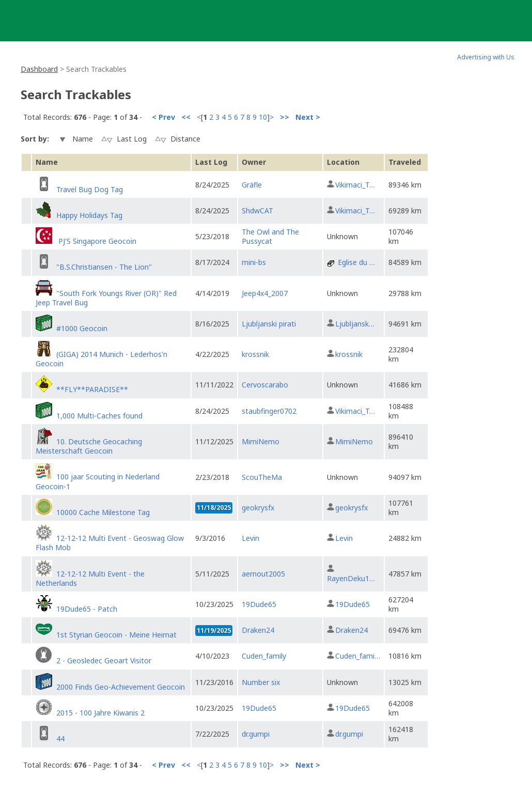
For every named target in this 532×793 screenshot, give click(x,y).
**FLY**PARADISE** (92, 389)
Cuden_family (264, 656)
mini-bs (254, 262)
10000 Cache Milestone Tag (103, 512)
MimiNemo (261, 441)
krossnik (255, 354)
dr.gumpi (256, 734)
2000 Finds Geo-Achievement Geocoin (121, 687)
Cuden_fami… (358, 656)
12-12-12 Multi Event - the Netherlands (90, 578)
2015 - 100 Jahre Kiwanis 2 (100, 713)
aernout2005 (263, 574)
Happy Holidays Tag (89, 215)
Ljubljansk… (355, 324)
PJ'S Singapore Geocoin (96, 241)
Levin (251, 538)
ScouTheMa (262, 477)
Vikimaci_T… (355, 185)
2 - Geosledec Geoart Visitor (104, 660)
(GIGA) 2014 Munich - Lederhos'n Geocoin (101, 359)
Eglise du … (356, 262)
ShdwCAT (257, 211)
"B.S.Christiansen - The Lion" (104, 267)
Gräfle (252, 185)
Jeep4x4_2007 (265, 293)
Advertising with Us (486, 57)
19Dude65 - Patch (87, 609)
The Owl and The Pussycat (270, 236)
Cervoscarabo (265, 385)
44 (60, 738)
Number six (261, 682)
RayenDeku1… (351, 578)
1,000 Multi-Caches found (99, 416)
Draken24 (258, 630)
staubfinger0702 (269, 411)
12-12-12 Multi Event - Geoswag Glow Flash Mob (110, 543)
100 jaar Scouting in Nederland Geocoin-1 (98, 481)
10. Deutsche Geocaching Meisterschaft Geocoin (89, 446)
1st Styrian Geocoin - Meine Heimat (116, 635)
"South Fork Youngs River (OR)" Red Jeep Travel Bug (106, 298)
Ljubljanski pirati (269, 324)
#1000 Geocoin (82, 328)
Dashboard (39, 69)
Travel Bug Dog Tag (90, 189)
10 (263, 117)
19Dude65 (259, 604)
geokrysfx (258, 508)
